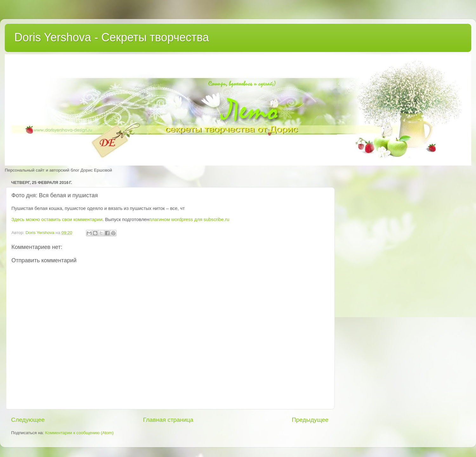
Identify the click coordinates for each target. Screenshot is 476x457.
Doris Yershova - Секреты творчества (112, 37)
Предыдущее (310, 420)
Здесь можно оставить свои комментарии (57, 219)
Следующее (28, 420)
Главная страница (168, 420)
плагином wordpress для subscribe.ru (189, 219)
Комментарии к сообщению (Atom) (79, 433)
